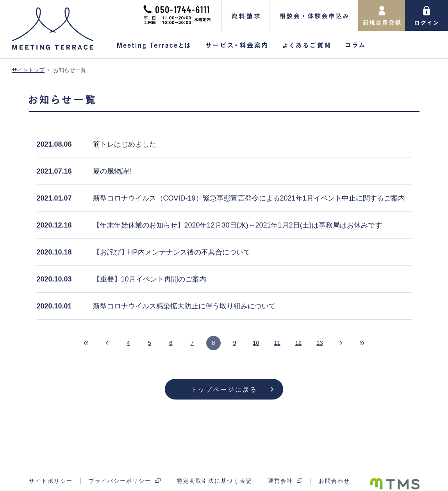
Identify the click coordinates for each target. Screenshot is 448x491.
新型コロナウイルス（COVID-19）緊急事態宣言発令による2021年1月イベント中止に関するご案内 (249, 198)
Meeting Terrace (53, 29)
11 (283, 343)
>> (377, 344)
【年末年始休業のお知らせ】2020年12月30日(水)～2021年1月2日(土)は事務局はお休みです (237, 225)
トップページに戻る (224, 390)
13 (330, 343)
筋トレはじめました (125, 144)
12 (306, 343)
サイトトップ (28, 70)
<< (72, 344)
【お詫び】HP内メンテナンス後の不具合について (172, 252)
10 (259, 343)
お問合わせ (334, 460)
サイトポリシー (51, 460)
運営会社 (280, 460)
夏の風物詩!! (112, 171)
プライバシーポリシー (120, 460)
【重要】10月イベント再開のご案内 (150, 279)
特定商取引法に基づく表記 (214, 460)
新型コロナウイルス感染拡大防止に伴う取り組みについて (184, 306)
